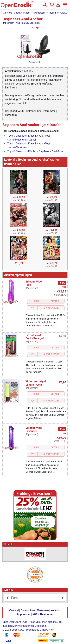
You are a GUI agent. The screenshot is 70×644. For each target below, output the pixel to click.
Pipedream (40, 13)
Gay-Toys (44, 151)
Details (55, 301)
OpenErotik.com (12, 622)
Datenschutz (28, 610)
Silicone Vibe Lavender (34, 429)
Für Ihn (32, 151)
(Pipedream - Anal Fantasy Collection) (21, 23)
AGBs (36, 614)
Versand (14, 610)
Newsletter (46, 614)
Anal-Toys (45, 136)
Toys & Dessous (16, 136)
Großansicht (35, 62)
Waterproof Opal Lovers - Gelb (36, 383)
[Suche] (45, 6)
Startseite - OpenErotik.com (16, 13)
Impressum (24, 614)
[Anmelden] (58, 6)
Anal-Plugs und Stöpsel (22, 140)
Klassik (32, 136)
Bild (37, 301)
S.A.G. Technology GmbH (33, 630)
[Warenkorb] (51, 6)
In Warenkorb (51, 308)
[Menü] (65, 6)
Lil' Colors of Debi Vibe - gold (35, 337)
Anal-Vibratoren (18, 147)
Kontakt (55, 610)
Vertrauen (43, 610)
